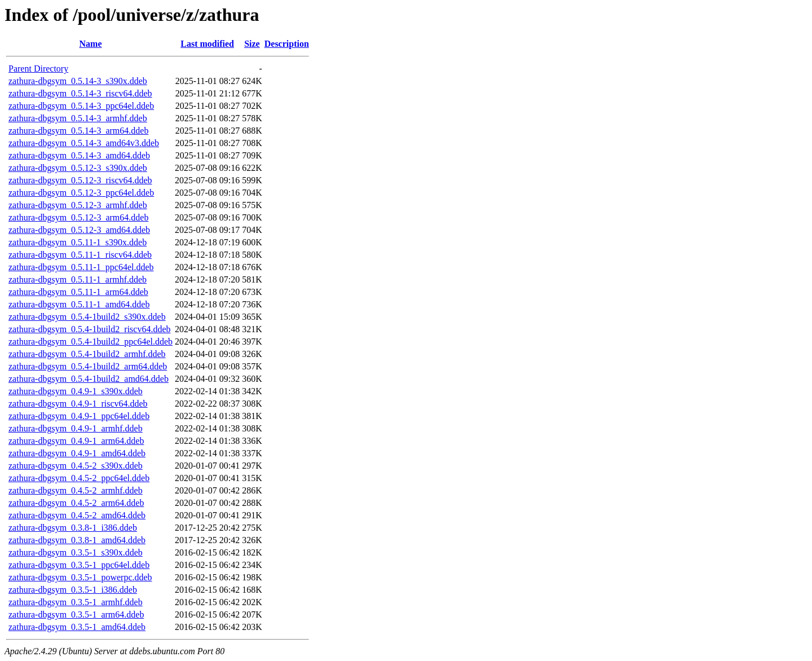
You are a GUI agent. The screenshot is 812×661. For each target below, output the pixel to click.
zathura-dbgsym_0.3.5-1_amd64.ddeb (77, 627)
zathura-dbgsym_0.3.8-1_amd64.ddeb (77, 540)
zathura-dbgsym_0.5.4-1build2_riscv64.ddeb (90, 329)
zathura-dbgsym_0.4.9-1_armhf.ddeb (76, 428)
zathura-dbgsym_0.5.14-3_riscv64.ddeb (80, 93)
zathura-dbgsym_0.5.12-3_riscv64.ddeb (80, 180)
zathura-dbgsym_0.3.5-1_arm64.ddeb (76, 614)
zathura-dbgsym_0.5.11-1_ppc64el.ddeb (81, 267)
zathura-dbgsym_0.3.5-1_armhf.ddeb (76, 602)
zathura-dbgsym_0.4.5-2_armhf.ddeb (76, 490)
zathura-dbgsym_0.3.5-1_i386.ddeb (73, 590)
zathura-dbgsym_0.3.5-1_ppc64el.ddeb (79, 565)
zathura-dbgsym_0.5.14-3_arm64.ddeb (78, 131)
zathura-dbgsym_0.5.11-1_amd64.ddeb (79, 304)
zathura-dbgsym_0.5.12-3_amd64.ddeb (79, 230)
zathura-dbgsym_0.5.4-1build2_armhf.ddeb (87, 354)
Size (252, 44)
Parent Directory (38, 69)
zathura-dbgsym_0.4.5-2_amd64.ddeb (77, 515)
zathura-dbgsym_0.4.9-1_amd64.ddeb (77, 453)
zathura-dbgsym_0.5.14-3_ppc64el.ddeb (81, 106)
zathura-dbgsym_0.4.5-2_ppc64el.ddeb (79, 478)
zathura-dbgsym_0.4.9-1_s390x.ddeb (76, 391)
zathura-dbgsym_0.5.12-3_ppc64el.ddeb (81, 193)
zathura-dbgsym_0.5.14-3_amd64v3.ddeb (84, 143)
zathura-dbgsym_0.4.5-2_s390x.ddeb (76, 466)
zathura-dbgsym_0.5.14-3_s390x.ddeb (78, 81)
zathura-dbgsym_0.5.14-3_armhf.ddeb (78, 118)
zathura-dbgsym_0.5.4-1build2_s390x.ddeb (87, 317)
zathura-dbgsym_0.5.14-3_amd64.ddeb (79, 155)
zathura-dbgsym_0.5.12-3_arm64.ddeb (78, 217)
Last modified (207, 44)
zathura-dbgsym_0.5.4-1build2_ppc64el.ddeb (91, 341)
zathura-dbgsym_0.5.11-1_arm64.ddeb (78, 292)
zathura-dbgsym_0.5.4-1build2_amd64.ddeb (89, 379)
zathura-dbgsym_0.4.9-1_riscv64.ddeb (78, 404)
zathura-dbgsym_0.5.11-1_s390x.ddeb (78, 242)
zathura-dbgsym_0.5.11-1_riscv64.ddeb (80, 255)
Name (91, 44)
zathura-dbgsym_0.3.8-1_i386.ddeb (73, 528)
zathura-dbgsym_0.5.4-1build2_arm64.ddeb (88, 366)
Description (287, 44)
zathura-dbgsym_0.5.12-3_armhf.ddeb (78, 205)
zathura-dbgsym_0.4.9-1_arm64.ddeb (76, 441)
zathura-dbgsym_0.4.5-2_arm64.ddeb (76, 503)
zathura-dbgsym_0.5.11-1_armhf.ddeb (78, 279)
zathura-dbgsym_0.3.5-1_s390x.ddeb (76, 552)
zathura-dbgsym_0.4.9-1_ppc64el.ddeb (79, 416)
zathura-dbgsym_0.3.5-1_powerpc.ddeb (80, 577)
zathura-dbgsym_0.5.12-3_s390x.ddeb (78, 168)
